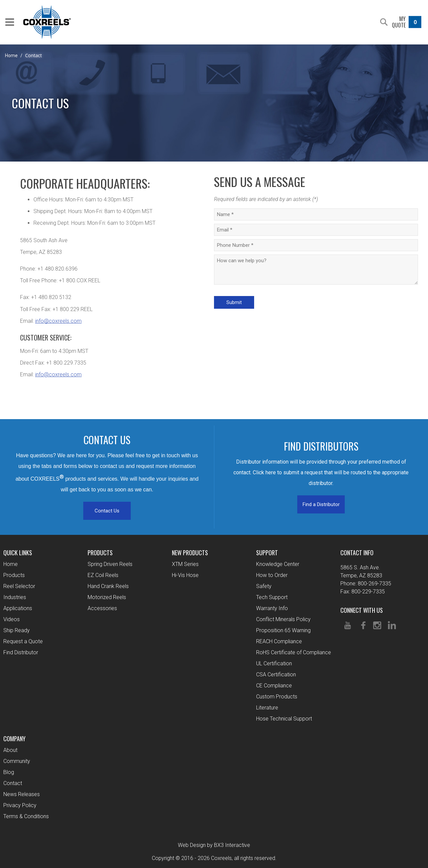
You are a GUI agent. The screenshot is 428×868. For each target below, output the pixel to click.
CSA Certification (276, 674)
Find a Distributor (321, 504)
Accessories (102, 608)
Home (11, 56)
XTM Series (185, 564)
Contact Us (107, 511)
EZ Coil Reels (103, 575)
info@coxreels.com (58, 321)
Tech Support (272, 597)
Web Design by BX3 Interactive (214, 845)
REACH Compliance (279, 641)
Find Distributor (21, 652)
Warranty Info (272, 608)
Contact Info (357, 553)
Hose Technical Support (284, 719)
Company (14, 739)
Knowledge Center (278, 564)
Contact (13, 783)
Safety (264, 586)
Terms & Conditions (26, 816)
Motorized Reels (107, 597)
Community (17, 761)
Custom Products (277, 697)
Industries (15, 597)
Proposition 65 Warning (283, 630)
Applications (18, 608)
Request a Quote (23, 641)
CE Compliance (274, 686)
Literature (267, 708)
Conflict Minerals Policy (283, 619)
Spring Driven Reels (110, 564)
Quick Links (18, 553)
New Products (190, 553)
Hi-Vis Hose (185, 575)
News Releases (22, 794)
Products (14, 575)
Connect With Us (362, 610)
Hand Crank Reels (108, 586)
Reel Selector (19, 586)
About (10, 750)
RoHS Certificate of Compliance (294, 652)
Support (267, 553)
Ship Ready (17, 630)
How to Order (272, 575)
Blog (9, 772)
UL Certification (274, 663)
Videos (12, 619)
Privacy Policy (20, 805)
